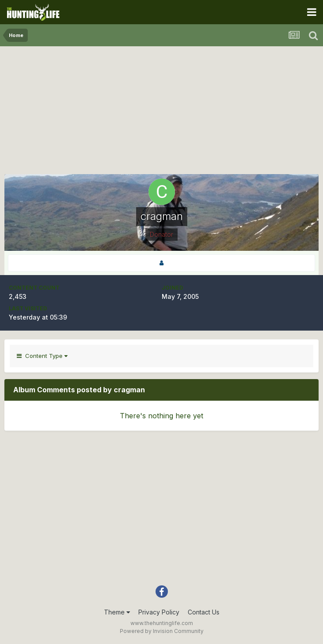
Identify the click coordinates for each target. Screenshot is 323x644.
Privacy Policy (159, 612)
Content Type (42, 356)
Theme (117, 612)
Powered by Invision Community (162, 631)
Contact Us (204, 612)
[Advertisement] (162, 112)
